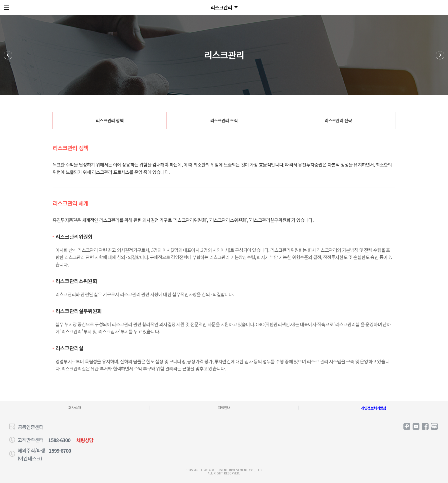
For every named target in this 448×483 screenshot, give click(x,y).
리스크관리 (221, 7)
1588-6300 (59, 440)
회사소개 (75, 407)
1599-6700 (60, 451)
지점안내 (224, 407)
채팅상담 (85, 440)
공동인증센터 (31, 427)
